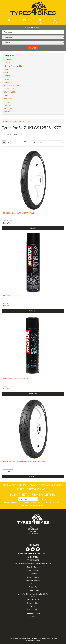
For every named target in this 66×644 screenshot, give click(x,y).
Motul (6, 72)
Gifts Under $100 (10, 89)
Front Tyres (8, 99)
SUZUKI (13, 121)
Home (5, 121)
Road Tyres (8, 105)
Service (6, 79)
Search (33, 48)
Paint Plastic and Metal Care (13, 66)
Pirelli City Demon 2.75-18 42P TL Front (19, 213)
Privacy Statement (52, 638)
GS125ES (22, 121)
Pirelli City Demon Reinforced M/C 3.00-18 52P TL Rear (24, 461)
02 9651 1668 (33, 529)
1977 (30, 121)
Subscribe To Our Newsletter (32, 494)
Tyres (6, 95)
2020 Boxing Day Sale (11, 85)
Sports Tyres (8, 108)
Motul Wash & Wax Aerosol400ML (16, 379)
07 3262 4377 (33, 534)
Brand (6, 69)
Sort (25, 141)
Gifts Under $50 (9, 92)
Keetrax (37, 641)
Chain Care (7, 63)
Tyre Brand (7, 112)
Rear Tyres (7, 102)
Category (7, 76)
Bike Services (8, 59)
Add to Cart (33, 228)
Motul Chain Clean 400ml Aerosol (16, 296)
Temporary (7, 82)
